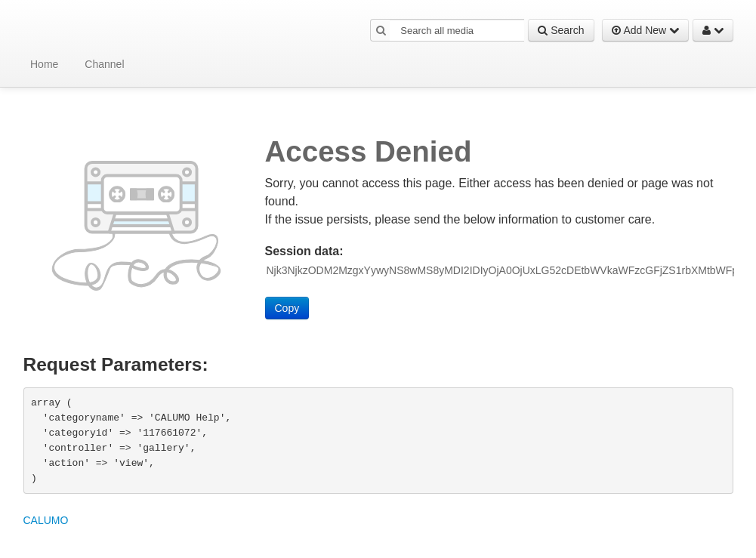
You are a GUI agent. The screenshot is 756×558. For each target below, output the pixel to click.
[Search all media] (457, 30)
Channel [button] (104, 64)
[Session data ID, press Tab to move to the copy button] (501, 270)
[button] (381, 30)
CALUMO (46, 520)
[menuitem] (42, 64)
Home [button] (44, 64)
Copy (287, 308)
